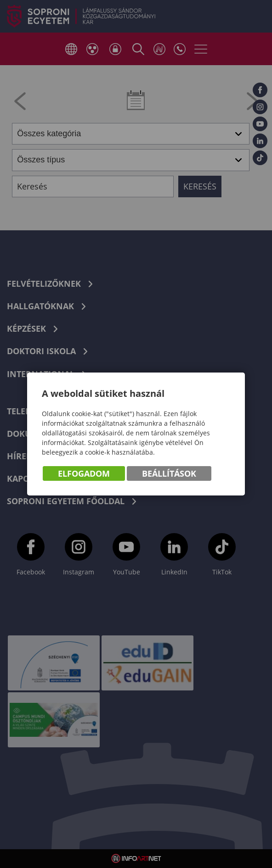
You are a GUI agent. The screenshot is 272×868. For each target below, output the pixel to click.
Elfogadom (84, 473)
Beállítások (169, 473)
